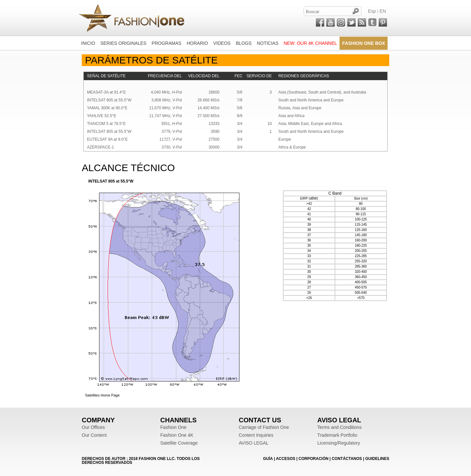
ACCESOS (285, 459)
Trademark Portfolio (337, 435)
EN (383, 11)
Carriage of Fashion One (264, 427)
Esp (372, 11)
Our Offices (93, 427)
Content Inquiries (256, 435)
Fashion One (173, 427)
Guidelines (377, 459)
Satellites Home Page (102, 395)
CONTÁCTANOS (347, 459)
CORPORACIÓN (314, 459)
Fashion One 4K (177, 435)
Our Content (94, 435)
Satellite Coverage (179, 443)
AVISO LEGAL (254, 443)
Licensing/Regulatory (339, 443)
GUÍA (268, 459)
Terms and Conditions (339, 427)
